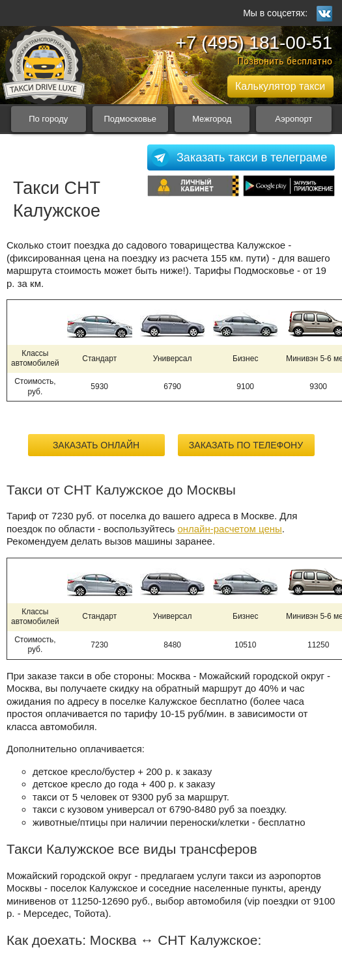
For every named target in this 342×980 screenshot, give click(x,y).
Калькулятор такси (280, 86)
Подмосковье (130, 119)
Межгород (212, 119)
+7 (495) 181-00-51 (254, 43)
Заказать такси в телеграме (252, 157)
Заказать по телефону (246, 445)
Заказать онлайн (96, 445)
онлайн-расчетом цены (229, 529)
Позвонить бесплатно (285, 61)
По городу (48, 119)
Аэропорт (293, 119)
